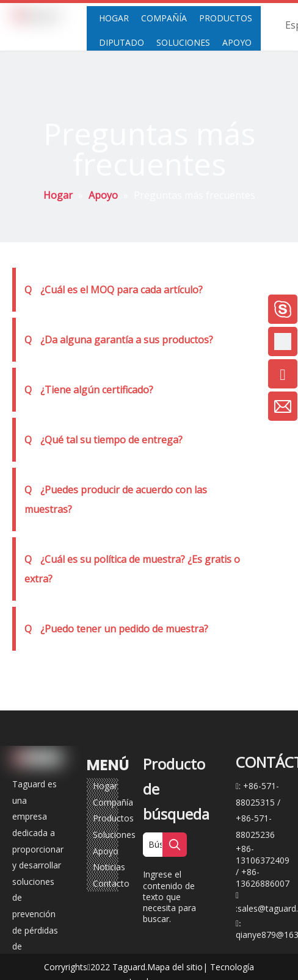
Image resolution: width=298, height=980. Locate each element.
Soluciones (114, 835)
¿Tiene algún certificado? (89, 390)
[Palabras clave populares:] (175, 845)
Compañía (113, 802)
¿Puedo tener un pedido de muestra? (116, 629)
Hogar (105, 786)
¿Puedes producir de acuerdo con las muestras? (116, 499)
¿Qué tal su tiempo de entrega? (104, 440)
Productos (113, 818)
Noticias (109, 867)
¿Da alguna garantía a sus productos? (119, 340)
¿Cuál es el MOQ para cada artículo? (114, 290)
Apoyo (106, 851)
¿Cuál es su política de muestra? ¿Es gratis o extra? (132, 569)
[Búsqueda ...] (153, 845)
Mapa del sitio (175, 967)
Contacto (111, 883)
